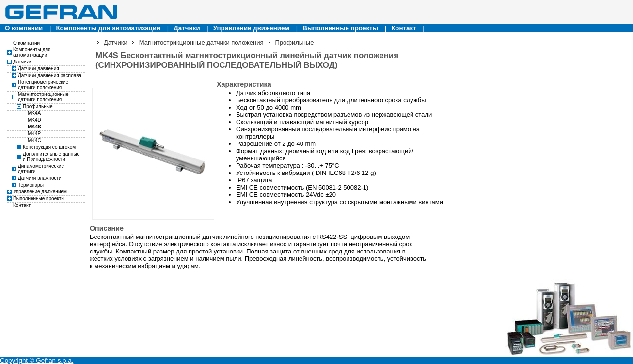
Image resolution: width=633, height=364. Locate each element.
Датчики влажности (40, 178)
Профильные (38, 106)
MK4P (34, 134)
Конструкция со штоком (49, 147)
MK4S (34, 127)
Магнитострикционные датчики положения (43, 97)
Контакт (404, 28)
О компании (24, 28)
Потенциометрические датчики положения (43, 85)
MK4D (34, 120)
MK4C (34, 140)
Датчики (187, 28)
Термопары (31, 185)
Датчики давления (39, 69)
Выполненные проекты (340, 28)
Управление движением (251, 28)
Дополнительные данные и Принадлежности (51, 157)
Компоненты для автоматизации (108, 28)
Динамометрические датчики (41, 169)
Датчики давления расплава (50, 75)
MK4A (34, 113)
